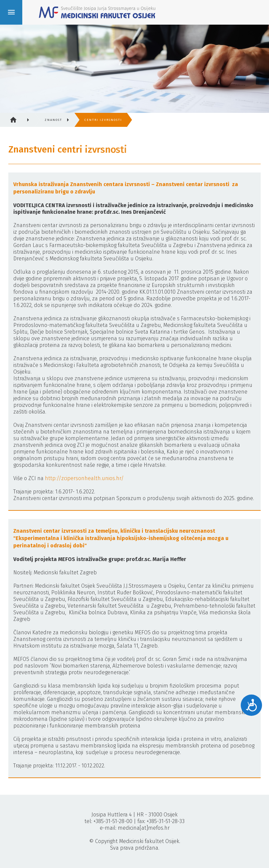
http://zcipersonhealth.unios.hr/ (84, 478)
